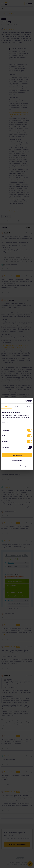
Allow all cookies (17, 455)
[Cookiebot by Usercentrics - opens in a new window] (24, 401)
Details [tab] (17, 406)
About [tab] (28, 406)
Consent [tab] (6, 406)
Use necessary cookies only (17, 466)
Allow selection (17, 460)
